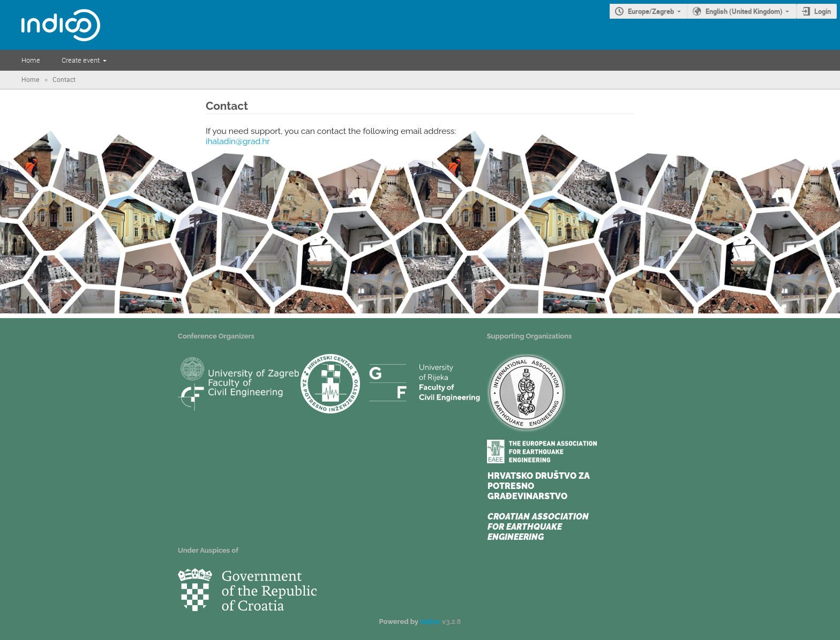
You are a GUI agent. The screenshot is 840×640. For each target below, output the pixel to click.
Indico (430, 622)
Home (31, 60)
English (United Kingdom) (744, 11)
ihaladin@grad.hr (238, 141)
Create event (81, 60)
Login (823, 11)
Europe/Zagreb (651, 11)
